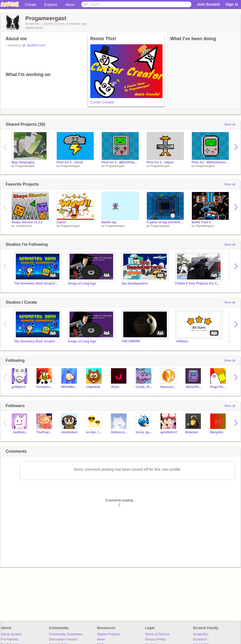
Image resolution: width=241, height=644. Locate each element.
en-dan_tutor (95, 432)
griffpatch (19, 387)
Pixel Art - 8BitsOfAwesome (210, 162)
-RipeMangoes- (205, 226)
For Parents (10, 639)
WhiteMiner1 (70, 387)
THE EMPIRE (131, 341)
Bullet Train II (201, 222)
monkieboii (69, 432)
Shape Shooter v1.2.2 (27, 222)
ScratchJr (200, 639)
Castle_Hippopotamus (144, 387)
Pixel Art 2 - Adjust (160, 162)
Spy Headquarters (135, 283)
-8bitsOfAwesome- (194, 387)
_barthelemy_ (20, 432)
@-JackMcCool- (34, 45)
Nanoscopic (169, 387)
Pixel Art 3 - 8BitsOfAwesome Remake (120, 162)
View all (230, 124)
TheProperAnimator (45, 432)
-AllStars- (182, 341)
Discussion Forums (63, 639)
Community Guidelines (66, 634)
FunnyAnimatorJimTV (45, 387)
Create (31, 4)
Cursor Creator (102, 102)
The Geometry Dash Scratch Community (37, 283)
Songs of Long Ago (82, 283)
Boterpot (192, 432)
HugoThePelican (219, 387)
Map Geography (23, 162)
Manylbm (217, 432)
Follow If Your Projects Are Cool (198, 283)
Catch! (61, 222)
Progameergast (25, 166)
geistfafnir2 (169, 432)
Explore (51, 4)
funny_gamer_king (144, 432)
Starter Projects (108, 634)
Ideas (70, 4)
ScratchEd (201, 634)
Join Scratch (209, 4)
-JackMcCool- (24, 226)
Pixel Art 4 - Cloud (70, 162)
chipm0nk (93, 387)
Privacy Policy (155, 639)
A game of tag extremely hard (165, 222)
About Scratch (12, 634)
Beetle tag (109, 222)
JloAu (115, 387)
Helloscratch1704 (119, 432)
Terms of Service (157, 634)
